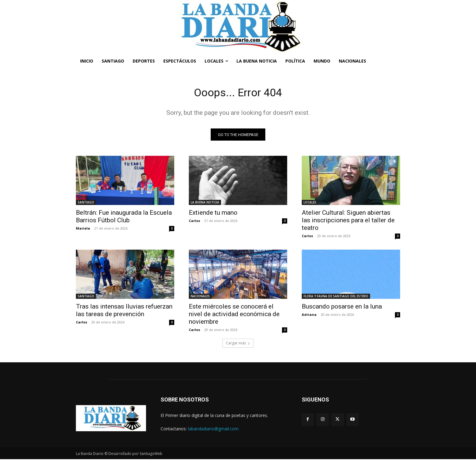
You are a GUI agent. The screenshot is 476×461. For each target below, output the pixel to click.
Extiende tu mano (213, 214)
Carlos (194, 222)
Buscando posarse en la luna (342, 308)
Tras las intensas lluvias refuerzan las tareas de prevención (124, 312)
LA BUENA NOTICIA (205, 204)
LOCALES (310, 204)
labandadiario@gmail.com (213, 430)
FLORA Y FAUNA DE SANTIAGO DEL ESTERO (336, 298)
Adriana (309, 316)
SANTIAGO (86, 204)
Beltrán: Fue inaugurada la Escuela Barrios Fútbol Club (124, 218)
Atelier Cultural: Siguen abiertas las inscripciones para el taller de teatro (348, 222)
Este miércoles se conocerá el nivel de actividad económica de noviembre (234, 316)
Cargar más (238, 345)
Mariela (83, 230)
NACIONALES (200, 298)
